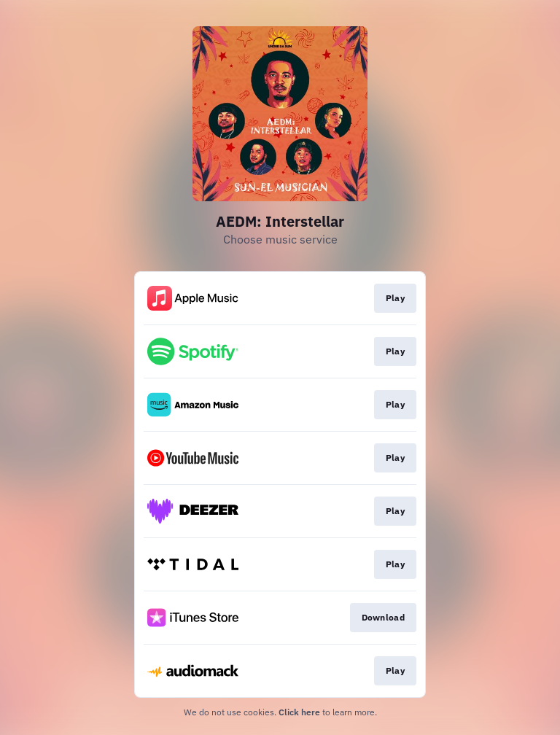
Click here (299, 712)
